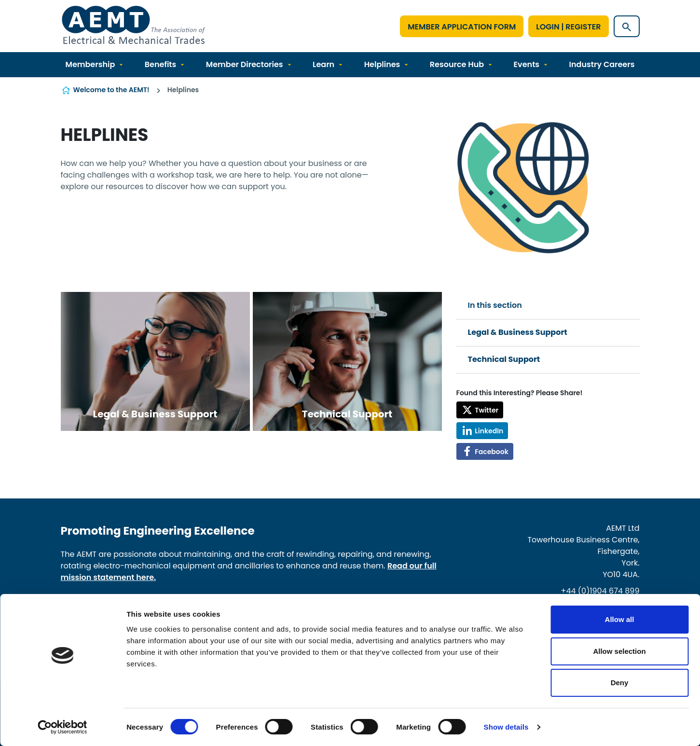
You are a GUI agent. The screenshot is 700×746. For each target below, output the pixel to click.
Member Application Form (462, 27)
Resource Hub (457, 64)
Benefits (161, 64)
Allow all (620, 619)
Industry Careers (602, 64)
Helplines (382, 64)
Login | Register (568, 27)
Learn (323, 64)
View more (155, 361)
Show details (506, 727)
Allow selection (619, 651)
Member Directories (245, 64)
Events (527, 64)
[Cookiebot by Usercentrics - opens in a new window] (62, 727)
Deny (620, 683)
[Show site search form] (627, 26)
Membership (90, 64)
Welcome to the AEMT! (111, 90)
